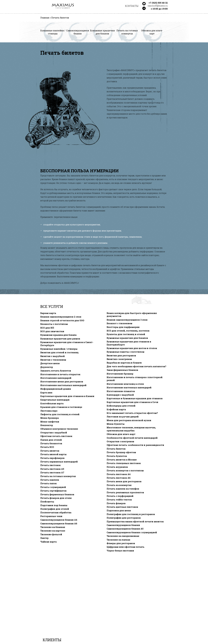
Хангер (44, 538)
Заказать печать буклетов (56, 371)
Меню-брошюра (49, 418)
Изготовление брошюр (120, 374)
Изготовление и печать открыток (60, 374)
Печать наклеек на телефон (123, 489)
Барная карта (48, 313)
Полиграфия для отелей (55, 509)
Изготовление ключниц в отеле (125, 384)
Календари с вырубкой (120, 395)
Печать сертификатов (53, 491)
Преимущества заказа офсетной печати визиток (135, 522)
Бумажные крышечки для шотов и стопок (132, 348)
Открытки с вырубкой (54, 433)
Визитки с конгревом (119, 359)
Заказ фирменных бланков (122, 370)
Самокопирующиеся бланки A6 (59, 524)
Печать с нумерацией (53, 487)
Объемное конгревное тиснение (59, 429)
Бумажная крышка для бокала (58, 335)
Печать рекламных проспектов (125, 492)
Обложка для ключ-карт (121, 434)
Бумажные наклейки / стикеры (59, 349)
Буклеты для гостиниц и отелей (126, 334)
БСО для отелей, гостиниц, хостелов (128, 331)
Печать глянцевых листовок (124, 463)
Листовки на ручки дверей (123, 417)
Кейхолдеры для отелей (121, 406)
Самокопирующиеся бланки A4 (59, 520)
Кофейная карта (116, 409)
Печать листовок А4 (119, 474)
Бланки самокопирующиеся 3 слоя (127, 320)
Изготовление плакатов (121, 391)
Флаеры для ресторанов (121, 543)
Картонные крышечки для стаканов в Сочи (132, 402)
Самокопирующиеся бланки (123, 525)
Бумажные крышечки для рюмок (60, 339)
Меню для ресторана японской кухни (129, 420)
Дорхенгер (47, 367)
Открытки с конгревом (120, 441)
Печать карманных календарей (59, 462)
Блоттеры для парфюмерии (123, 327)
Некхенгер (47, 425)
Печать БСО (47, 447)
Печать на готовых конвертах (58, 476)
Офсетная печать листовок (56, 436)
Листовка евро (49, 411)
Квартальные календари (55, 400)
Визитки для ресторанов (121, 356)
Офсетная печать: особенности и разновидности (135, 445)
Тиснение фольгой (51, 534)
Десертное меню (50, 363)
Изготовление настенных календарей (129, 388)
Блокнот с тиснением (119, 323)
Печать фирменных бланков (57, 494)
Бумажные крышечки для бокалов (127, 338)
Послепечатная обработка (56, 513)
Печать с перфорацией (120, 496)
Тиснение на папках (118, 540)
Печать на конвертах (119, 485)
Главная (45, 18)
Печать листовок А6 (119, 478)
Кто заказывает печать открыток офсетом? (132, 413)
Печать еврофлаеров (52, 458)
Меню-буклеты (116, 424)
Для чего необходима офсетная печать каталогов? (136, 366)
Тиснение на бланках (53, 527)
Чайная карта (48, 542)
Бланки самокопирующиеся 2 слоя (61, 317)
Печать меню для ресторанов (124, 481)
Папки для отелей (51, 440)
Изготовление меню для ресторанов (62, 382)
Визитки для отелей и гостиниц (59, 352)
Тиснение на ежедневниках (123, 536)
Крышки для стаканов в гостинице (61, 407)
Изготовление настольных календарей (63, 385)
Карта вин (46, 393)
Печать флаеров (116, 503)
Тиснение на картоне (53, 531)
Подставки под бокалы (54, 505)
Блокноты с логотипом (54, 324)
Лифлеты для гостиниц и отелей (60, 414)
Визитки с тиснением (53, 360)
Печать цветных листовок (122, 507)
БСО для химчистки (52, 331)
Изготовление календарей (56, 378)
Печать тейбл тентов (119, 500)
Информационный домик (56, 389)
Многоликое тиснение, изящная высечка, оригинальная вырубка (131, 429)
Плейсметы (47, 502)
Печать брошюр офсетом (121, 452)
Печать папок (48, 483)
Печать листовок (50, 465)
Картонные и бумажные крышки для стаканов (135, 398)
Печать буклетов (117, 456)
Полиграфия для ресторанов (124, 518)
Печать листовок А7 (52, 473)
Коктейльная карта (52, 403)
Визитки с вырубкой (53, 356)
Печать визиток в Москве (122, 460)
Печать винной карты (53, 454)
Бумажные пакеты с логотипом (125, 352)
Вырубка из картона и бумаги (124, 363)
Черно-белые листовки (120, 551)
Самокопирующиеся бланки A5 (125, 529)
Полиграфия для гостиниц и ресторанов (131, 514)
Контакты (132, 6)
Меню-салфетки (50, 422)
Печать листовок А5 (52, 469)
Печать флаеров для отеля (56, 498)
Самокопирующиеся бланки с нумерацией (132, 532)
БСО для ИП (47, 328)
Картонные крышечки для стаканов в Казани (67, 396)
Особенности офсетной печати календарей (132, 438)
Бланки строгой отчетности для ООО (62, 320)
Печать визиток (50, 451)
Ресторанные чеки (51, 516)
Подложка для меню (119, 511)
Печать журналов (117, 467)
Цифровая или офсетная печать (125, 547)
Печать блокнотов (51, 443)
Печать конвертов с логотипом (125, 471)
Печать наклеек (50, 480)
